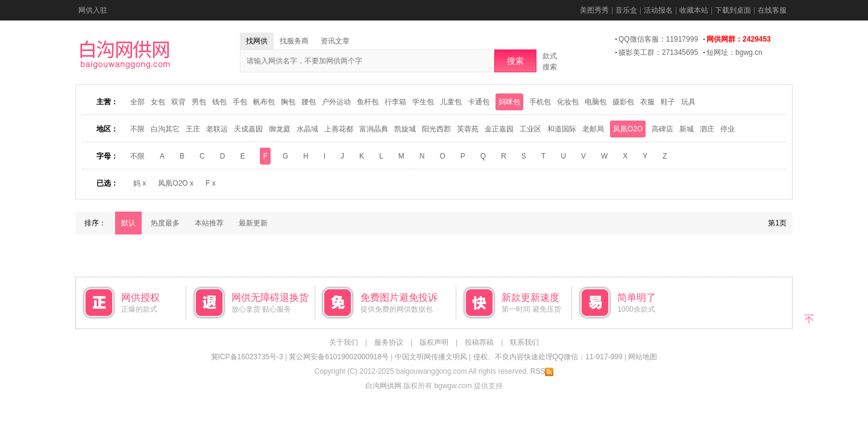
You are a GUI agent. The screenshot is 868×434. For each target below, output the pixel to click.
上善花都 (339, 129)
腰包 (309, 102)
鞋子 (668, 102)
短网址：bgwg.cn (734, 52)
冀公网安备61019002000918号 (338, 357)
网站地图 (643, 357)
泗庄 (707, 129)
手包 (240, 102)
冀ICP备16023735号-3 (247, 357)
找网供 (257, 41)
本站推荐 (209, 223)
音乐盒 (626, 10)
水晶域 (307, 129)
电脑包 (596, 102)
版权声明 (434, 342)
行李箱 (395, 102)
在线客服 (772, 10)
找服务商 (294, 41)
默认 (128, 223)
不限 (137, 129)
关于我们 (344, 342)
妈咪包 (509, 102)
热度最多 (165, 223)
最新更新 (253, 223)
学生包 (423, 102)
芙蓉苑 (468, 129)
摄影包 (623, 102)
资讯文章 (335, 41)
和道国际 (562, 129)
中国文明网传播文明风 (431, 357)
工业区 (530, 129)
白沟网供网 (383, 386)
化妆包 (568, 102)
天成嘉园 (248, 129)
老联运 (217, 129)
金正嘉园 (499, 129)
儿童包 (451, 102)
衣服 (647, 102)
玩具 (688, 102)
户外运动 (336, 102)
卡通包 (479, 102)
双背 (178, 102)
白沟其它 (165, 129)
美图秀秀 (594, 10)
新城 (687, 129)
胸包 (288, 102)
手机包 (540, 102)
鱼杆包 (368, 102)
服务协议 (389, 342)
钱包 (219, 102)
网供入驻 (93, 10)
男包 (199, 102)
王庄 (193, 129)
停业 (728, 129)
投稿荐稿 (479, 342)
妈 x (140, 183)
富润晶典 (374, 129)
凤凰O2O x (176, 183)
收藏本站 (694, 10)
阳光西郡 (436, 129)
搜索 (515, 61)
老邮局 (593, 129)
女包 (158, 102)
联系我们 (524, 342)
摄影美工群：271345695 (658, 52)
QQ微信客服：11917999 (658, 39)
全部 (137, 102)
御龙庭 (280, 129)
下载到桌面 (733, 10)
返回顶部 (809, 318)
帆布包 (264, 102)
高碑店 (662, 129)
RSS (542, 371)
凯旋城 (405, 129)
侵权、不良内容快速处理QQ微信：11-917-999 (548, 357)
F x (211, 183)
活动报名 (658, 10)
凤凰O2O (628, 129)
